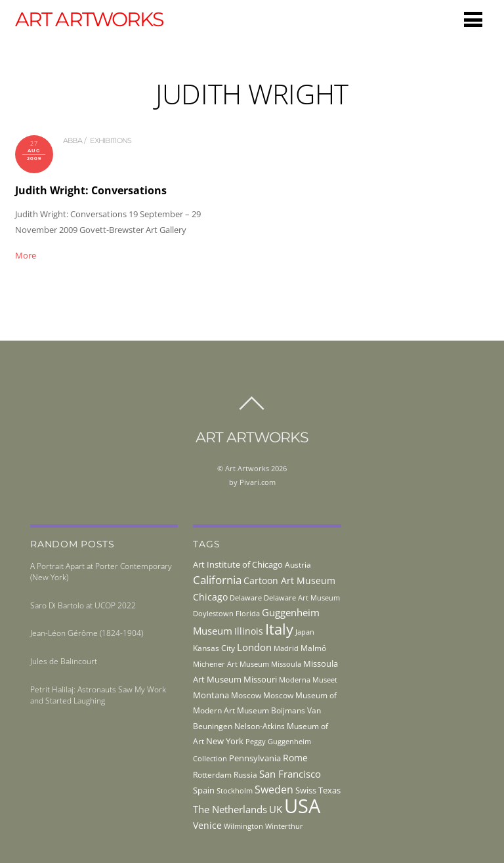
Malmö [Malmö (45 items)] (313, 648)
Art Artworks (247, 468)
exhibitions (111, 140)
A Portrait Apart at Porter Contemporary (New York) (101, 572)
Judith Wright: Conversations (91, 190)
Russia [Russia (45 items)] (245, 775)
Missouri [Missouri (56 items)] (260, 679)
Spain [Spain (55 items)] (204, 790)
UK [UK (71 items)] (276, 809)
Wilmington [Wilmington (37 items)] (243, 826)
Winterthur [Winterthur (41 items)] (284, 826)
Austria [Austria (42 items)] (298, 565)
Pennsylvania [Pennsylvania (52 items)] (255, 758)
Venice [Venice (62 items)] (207, 825)
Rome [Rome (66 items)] (295, 758)
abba (73, 140)
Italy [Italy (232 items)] (279, 629)
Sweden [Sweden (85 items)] (274, 789)
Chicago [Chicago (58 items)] (210, 597)
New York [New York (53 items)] (225, 741)
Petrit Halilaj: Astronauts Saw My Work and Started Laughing (98, 695)
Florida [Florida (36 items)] (248, 614)
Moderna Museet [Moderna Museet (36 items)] (308, 680)
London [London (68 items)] (254, 647)
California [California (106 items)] (217, 579)
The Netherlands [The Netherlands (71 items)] (230, 809)
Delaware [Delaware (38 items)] (246, 598)
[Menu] (473, 19)
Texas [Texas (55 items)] (329, 790)
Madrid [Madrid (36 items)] (286, 648)
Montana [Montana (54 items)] (211, 695)
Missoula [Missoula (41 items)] (286, 664)
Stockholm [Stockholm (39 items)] (235, 790)
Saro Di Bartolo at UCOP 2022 (83, 605)
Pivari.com (258, 482)
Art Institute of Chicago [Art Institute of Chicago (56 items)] (238, 564)
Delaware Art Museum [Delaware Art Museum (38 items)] (302, 598)
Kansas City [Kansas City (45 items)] (214, 648)
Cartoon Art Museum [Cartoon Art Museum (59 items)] (289, 580)
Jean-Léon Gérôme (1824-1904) (87, 633)
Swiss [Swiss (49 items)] (306, 790)
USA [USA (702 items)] (302, 806)
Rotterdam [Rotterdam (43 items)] (212, 775)
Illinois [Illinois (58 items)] (249, 631)
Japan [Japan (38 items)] (305, 632)
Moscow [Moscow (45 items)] (246, 695)
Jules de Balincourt (64, 661)
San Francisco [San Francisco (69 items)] (290, 774)
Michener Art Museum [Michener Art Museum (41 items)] (231, 664)
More (26, 255)
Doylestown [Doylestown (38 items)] (213, 613)
